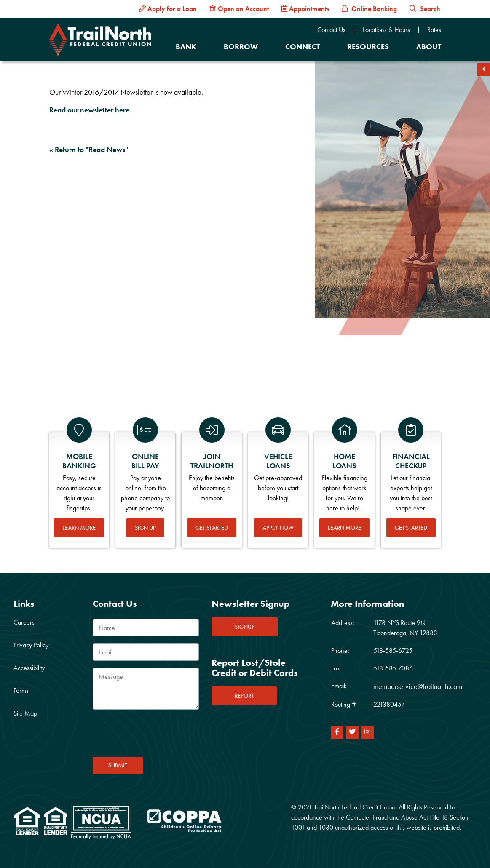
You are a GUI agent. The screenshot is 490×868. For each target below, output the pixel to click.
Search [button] (425, 9)
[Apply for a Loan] (168, 9)
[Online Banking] (369, 9)
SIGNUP (245, 627)
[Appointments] (305, 9)
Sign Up (145, 528)
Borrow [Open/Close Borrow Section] (241, 47)
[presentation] (157, 736)
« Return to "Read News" (89, 149)
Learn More (79, 528)
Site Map (25, 713)
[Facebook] (337, 732)
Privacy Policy (31, 645)
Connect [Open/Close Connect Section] (303, 47)
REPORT (244, 696)
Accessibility (29, 668)
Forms (21, 690)
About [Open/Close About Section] (429, 47)
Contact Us (331, 30)
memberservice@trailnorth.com (418, 686)
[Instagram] (367, 732)
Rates (434, 30)
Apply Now (278, 528)
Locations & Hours (386, 30)
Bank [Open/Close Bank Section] (186, 47)
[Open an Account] (239, 9)
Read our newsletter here (89, 110)
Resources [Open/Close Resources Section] (368, 47)
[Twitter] (352, 732)
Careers (24, 622)
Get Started (212, 528)
